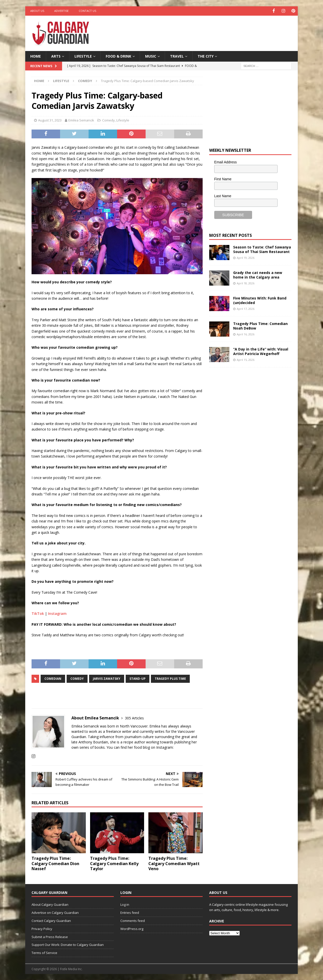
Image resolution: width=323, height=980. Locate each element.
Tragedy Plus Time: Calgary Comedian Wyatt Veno (174, 863)
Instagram (57, 613)
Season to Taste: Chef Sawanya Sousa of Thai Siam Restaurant (262, 249)
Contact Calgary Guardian (51, 920)
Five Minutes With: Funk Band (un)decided (260, 300)
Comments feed (133, 920)
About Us (37, 11)
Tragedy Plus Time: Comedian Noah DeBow (260, 326)
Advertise (61, 11)
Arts (56, 56)
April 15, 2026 (246, 359)
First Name (223, 179)
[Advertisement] (210, 32)
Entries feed (130, 912)
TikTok (38, 613)
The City (206, 56)
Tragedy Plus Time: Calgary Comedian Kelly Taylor (114, 863)
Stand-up (138, 678)
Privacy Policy (42, 928)
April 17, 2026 (246, 308)
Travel (177, 56)
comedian (53, 678)
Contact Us (87, 11)
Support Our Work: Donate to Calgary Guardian (68, 944)
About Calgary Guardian (50, 904)
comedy (77, 678)
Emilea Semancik (81, 120)
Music (151, 56)
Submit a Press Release (50, 936)
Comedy (109, 120)
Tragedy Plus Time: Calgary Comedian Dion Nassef (55, 863)
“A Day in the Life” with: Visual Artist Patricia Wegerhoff (261, 351)
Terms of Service (44, 952)
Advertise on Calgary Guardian (55, 912)
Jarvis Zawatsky (107, 678)
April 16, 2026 (246, 334)
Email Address (225, 162)
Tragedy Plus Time (170, 678)
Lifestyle (83, 56)
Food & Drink (118, 56)
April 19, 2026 (246, 257)
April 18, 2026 (246, 283)
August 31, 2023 (50, 120)
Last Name (223, 195)
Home (36, 56)
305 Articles (134, 718)
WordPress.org (132, 928)
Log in (125, 904)
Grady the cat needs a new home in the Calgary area (258, 275)
